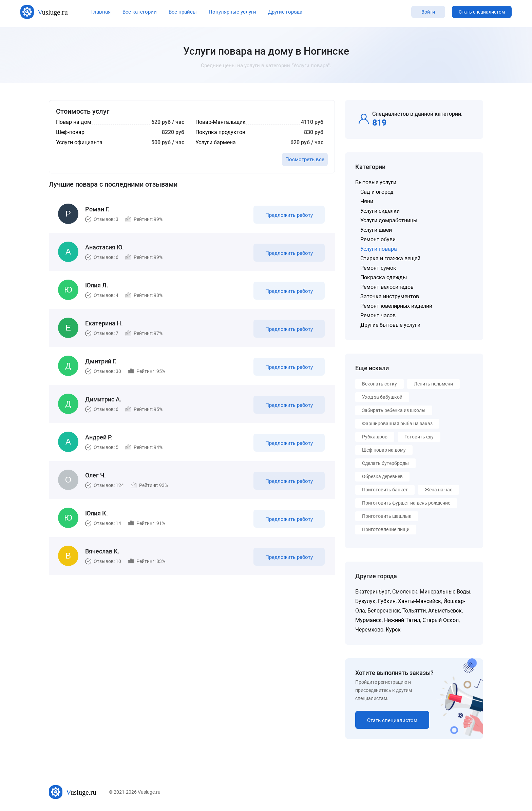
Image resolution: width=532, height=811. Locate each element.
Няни (367, 201)
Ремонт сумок (378, 268)
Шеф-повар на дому (384, 450)
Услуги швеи (376, 230)
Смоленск (405, 592)
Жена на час (439, 490)
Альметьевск (445, 611)
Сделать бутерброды (385, 463)
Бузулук (365, 601)
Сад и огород (377, 192)
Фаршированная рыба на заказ (397, 423)
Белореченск (384, 611)
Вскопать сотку (379, 384)
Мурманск (368, 620)
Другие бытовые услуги (390, 325)
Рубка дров (375, 437)
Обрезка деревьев (382, 476)
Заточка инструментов (390, 296)
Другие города (285, 12)
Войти (428, 12)
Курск (393, 630)
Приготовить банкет (385, 490)
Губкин (387, 601)
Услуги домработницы (389, 220)
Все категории (140, 12)
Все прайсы (183, 12)
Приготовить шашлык (387, 516)
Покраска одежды (384, 277)
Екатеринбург (373, 592)
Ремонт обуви (378, 239)
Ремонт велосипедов (387, 287)
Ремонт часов (378, 315)
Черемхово (369, 630)
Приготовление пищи (386, 529)
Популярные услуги (232, 12)
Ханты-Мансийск (420, 601)
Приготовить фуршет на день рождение (406, 503)
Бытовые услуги (376, 182)
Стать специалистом (482, 12)
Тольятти (414, 611)
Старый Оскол (441, 620)
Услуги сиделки (380, 211)
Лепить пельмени (433, 384)
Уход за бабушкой (382, 397)
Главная (101, 12)
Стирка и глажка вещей (390, 258)
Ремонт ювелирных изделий (396, 306)
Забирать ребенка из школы (394, 410)
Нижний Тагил (402, 620)
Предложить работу (289, 215)
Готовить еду (419, 437)
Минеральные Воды (445, 592)
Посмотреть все (305, 159)
